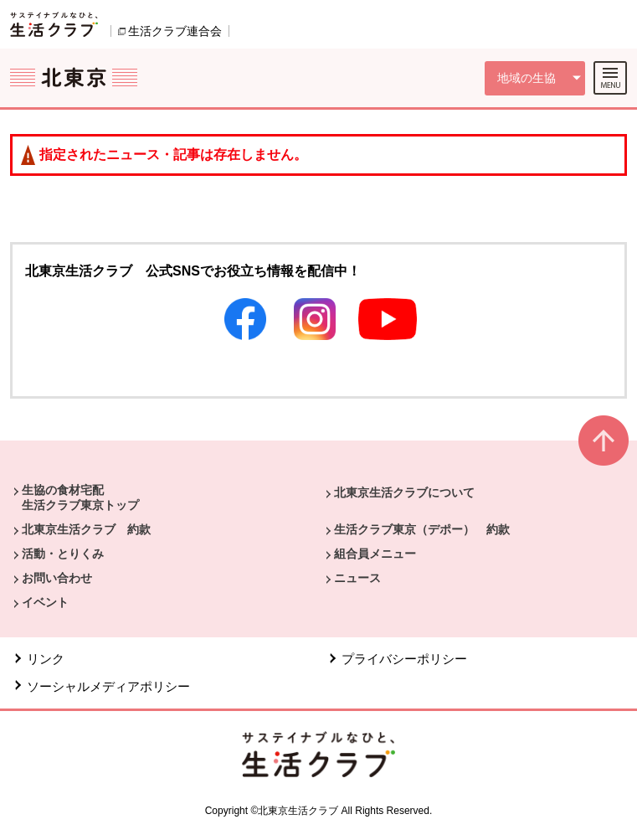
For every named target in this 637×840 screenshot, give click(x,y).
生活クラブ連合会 (175, 31)
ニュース (357, 578)
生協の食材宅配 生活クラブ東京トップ (80, 497)
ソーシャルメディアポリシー (108, 686)
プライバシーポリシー (404, 659)
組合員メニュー (375, 554)
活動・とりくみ (63, 554)
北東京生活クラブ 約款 (86, 529)
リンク (46, 659)
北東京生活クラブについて (404, 492)
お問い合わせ (57, 578)
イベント (45, 602)
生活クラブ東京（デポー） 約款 (422, 529)
